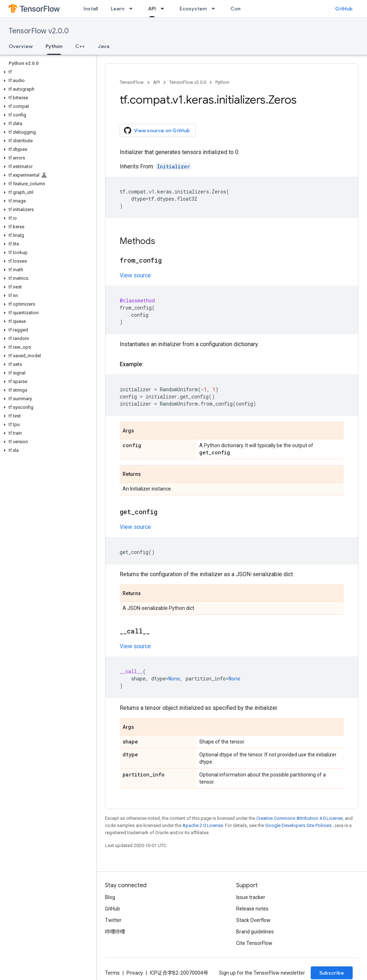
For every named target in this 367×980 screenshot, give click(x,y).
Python (222, 82)
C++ (80, 46)
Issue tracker (251, 897)
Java (104, 46)
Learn (118, 9)
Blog (110, 897)
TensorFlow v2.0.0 (39, 31)
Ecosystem (193, 9)
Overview (21, 46)
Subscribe (332, 973)
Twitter (113, 920)
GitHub (344, 9)
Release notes (252, 909)
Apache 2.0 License (203, 825)
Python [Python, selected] (54, 46)
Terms (112, 973)
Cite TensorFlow (254, 943)
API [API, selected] (152, 9)
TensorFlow (132, 82)
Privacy (135, 973)
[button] (47, 72)
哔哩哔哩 (115, 932)
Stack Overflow (253, 920)
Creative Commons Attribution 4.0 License (299, 818)
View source (135, 275)
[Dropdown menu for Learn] (133, 9)
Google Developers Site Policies (298, 825)
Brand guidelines (255, 932)
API (156, 82)
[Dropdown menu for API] (165, 9)
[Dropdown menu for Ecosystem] (215, 9)
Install (91, 9)
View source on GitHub (157, 130)
